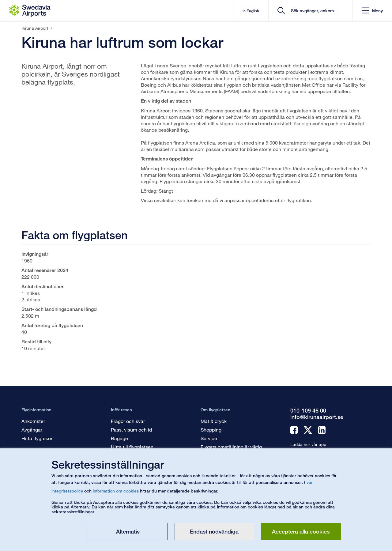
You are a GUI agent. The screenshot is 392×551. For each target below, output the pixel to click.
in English (247, 11)
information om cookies (116, 491)
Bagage (119, 438)
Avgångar (32, 430)
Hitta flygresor (37, 438)
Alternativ (128, 531)
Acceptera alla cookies (301, 531)
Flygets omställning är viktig (231, 447)
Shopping (211, 430)
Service (209, 438)
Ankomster (33, 421)
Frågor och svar (128, 421)
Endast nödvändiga (214, 531)
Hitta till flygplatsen (132, 447)
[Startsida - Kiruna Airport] (30, 11)
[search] (311, 11)
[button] (372, 11)
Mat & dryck (214, 421)
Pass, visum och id (131, 430)
